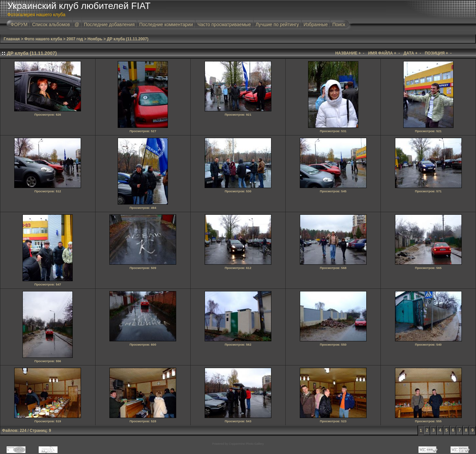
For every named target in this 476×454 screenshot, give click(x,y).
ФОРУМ (19, 24)
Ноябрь (95, 39)
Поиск (339, 24)
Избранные (316, 24)
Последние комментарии (166, 24)
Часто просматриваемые (224, 24)
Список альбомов (51, 24)
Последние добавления (109, 24)
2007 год (75, 39)
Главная (12, 39)
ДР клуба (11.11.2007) (128, 39)
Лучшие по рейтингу (277, 24)
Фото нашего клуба (43, 39)
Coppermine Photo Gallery (246, 444)
